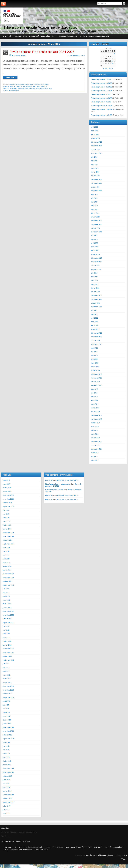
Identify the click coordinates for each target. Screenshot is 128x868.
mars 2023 (95, 247)
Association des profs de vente (78, 847)
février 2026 (95, 135)
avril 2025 (94, 165)
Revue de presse (19, 56)
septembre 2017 (97, 449)
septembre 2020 (97, 344)
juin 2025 (94, 157)
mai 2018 (94, 430)
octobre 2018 (96, 423)
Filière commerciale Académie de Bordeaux (40, 27)
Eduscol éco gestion (54, 847)
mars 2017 (95, 460)
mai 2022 (94, 277)
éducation (12, 86)
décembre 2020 (96, 333)
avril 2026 (94, 127)
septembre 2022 (97, 269)
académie (13, 84)
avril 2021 (94, 318)
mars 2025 (95, 168)
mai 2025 (94, 161)
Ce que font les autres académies (18, 850)
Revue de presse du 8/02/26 (101, 102)
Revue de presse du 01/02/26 (101, 106)
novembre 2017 (96, 442)
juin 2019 (94, 393)
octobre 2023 (96, 228)
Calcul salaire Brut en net (54, 490)
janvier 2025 (95, 176)
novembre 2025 (96, 146)
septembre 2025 (97, 153)
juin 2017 (94, 457)
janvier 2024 (95, 217)
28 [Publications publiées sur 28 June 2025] (112, 64)
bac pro (32, 84)
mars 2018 (95, 434)
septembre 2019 (97, 385)
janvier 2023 (95, 254)
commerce (6, 86)
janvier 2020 (95, 370)
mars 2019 (95, 404)
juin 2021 (94, 311)
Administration (8, 841)
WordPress (91, 855)
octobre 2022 (96, 266)
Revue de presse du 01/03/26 (101, 98)
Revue (46, 88)
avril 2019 (94, 400)
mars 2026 (95, 131)
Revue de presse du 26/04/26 (101, 79)
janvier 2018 (95, 438)
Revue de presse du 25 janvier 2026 (104, 109)
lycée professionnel (27, 86)
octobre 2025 (96, 150)
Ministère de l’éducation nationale (29, 847)
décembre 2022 (96, 258)
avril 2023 (94, 243)
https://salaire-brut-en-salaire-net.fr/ (58, 484)
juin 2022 (94, 273)
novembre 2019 (96, 378)
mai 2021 (94, 314)
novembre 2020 (96, 337)
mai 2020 (94, 355)
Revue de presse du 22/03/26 (101, 87)
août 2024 (94, 194)
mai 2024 (94, 202)
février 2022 (95, 288)
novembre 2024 (96, 183)
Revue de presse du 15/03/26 (101, 91)
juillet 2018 (95, 427)
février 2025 (95, 172)
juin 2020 (94, 352)
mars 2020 (95, 363)
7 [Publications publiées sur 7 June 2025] (112, 56)
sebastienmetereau (77, 56)
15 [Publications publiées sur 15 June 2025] (114, 59)
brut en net (49, 480)
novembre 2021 (96, 299)
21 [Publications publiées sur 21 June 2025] (112, 61)
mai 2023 (94, 239)
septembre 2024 (97, 191)
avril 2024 (94, 206)
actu (17, 84)
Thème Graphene (105, 855)
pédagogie (21, 88)
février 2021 (95, 326)
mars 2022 (95, 284)
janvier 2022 (95, 292)
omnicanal (6, 88)
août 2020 (94, 348)
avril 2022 (94, 281)
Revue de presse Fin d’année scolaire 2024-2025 (42, 52)
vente (17, 91)
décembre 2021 (96, 296)
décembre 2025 (96, 142)
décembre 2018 (96, 415)
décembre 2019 (96, 374)
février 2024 (95, 213)
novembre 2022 (96, 262)
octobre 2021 (96, 303)
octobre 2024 (96, 187)
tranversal (12, 91)
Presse (27, 88)
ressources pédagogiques (36, 88)
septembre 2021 (97, 307)
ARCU (27, 84)
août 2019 (94, 389)
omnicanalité (13, 88)
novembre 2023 (96, 224)
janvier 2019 (95, 412)
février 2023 (95, 251)
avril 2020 (94, 359)
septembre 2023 (97, 232)
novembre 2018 (96, 419)
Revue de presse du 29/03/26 (101, 83)
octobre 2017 (96, 445)
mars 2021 (95, 322)
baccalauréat (39, 84)
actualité (22, 84)
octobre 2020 (96, 341)
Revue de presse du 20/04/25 (68, 480)
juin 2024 (94, 198)
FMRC (18, 86)
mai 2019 (94, 397)
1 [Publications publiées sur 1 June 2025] (115, 54)
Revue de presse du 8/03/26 (101, 94)
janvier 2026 (95, 138)
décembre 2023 (96, 221)
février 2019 (95, 408)
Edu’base (8, 847)
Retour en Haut (41, 850)
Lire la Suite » (10, 77)
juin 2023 (94, 236)
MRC (39, 86)
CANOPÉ (98, 847)
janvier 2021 (95, 329)
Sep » (111, 68)
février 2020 (95, 367)
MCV (35, 86)
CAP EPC (46, 84)
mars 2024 (95, 209)
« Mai (105, 68)
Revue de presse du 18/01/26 (101, 115)
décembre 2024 (96, 179)
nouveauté (44, 86)
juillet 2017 (95, 453)
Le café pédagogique (114, 847)
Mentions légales (23, 841)
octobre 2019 (96, 382)
